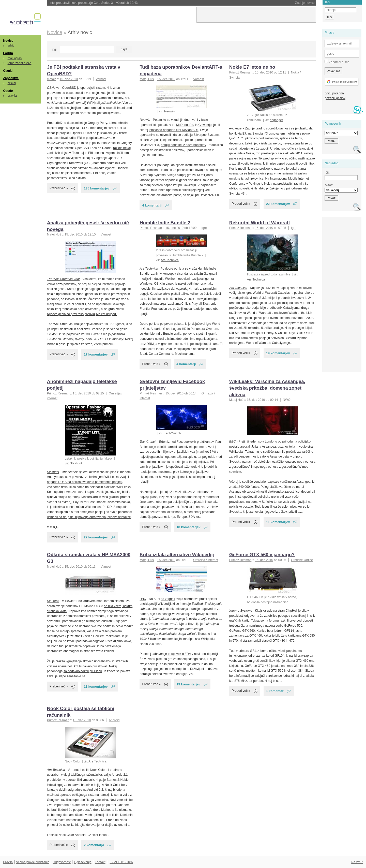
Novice (8, 41)
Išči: (55, 50)
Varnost (101, 79)
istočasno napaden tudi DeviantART (174, 130)
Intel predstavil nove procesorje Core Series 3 (94, 3)
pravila (12, 96)
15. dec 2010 (69, 79)
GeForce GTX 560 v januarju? (262, 555)
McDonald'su (185, 125)
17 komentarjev (96, 354)
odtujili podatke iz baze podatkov (183, 145)
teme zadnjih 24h (20, 63)
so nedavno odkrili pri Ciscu (83, 671)
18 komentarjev (188, 527)
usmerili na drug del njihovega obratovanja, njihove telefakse (89, 517)
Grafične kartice (302, 560)
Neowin (169, 111)
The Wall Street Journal (63, 279)
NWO (287, 400)
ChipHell (292, 611)
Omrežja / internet (206, 560)
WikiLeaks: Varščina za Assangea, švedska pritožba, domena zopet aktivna (267, 388)
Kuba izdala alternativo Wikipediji (177, 555)
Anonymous (55, 477)
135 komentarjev (97, 188)
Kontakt (100, 862)
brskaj (12, 83)
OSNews (53, 88)
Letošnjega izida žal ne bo (263, 143)
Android (114, 720)
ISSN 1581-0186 (121, 862)
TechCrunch (173, 433)
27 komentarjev (96, 537)
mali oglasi (15, 58)
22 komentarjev (278, 204)
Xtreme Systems (241, 611)
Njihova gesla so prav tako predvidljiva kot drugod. (82, 314)
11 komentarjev (278, 522)
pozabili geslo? (335, 98)
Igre (204, 228)
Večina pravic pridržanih (33, 862)
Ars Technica (170, 260)
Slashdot (76, 463)
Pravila (8, 862)
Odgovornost (62, 862)
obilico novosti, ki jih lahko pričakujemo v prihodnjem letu (269, 188)
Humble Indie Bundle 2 (165, 223)
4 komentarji (152, 205)
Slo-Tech (53, 601)
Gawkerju (205, 125)
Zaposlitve (11, 78)
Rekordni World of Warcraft (260, 223)
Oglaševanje (83, 862)
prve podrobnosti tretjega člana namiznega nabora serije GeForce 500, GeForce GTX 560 (271, 626)
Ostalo (8, 91)
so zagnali (168, 599)
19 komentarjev (278, 353)
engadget (276, 120)
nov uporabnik (334, 93)
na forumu (272, 621)
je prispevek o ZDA (178, 654)
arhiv (11, 46)
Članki (8, 71)
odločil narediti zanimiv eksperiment (181, 447)
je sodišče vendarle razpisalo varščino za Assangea (275, 482)
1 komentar (275, 691)
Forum (8, 53)
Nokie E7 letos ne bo (252, 67)
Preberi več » (59, 188)
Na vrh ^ (357, 862)
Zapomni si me (337, 62)
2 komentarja (94, 845)
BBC (232, 442)
